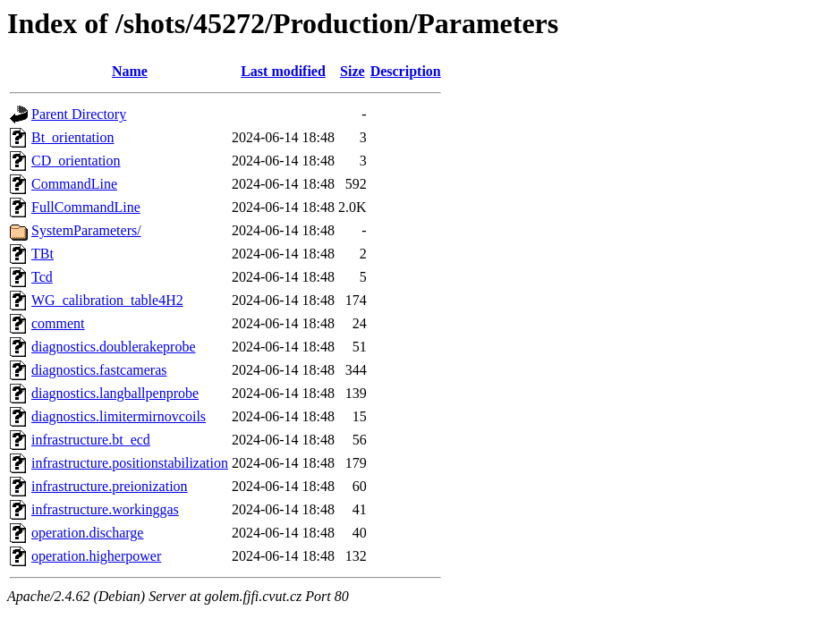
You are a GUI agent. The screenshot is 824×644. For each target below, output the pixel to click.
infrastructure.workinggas (105, 509)
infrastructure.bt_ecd (91, 440)
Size (353, 71)
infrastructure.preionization (110, 486)
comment (58, 323)
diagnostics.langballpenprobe (115, 393)
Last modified (283, 71)
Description (406, 71)
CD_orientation (76, 161)
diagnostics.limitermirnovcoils (119, 416)
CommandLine (74, 184)
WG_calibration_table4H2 (107, 300)
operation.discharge (87, 533)
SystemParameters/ (86, 230)
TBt (42, 254)
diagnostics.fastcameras (99, 370)
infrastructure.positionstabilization (130, 463)
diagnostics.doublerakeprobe (114, 347)
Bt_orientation (72, 137)
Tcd (42, 277)
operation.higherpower (96, 556)
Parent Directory (79, 114)
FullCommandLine (86, 207)
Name (130, 71)
